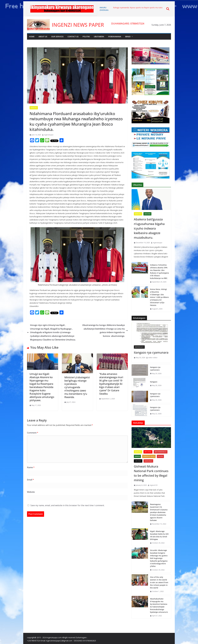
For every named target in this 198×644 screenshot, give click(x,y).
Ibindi (128, 37)
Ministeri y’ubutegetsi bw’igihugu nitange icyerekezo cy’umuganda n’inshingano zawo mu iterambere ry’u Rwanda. (77, 387)
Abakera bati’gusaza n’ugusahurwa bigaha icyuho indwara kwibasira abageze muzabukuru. (149, 228)
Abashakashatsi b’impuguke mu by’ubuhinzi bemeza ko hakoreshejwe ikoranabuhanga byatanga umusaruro (159, 605)
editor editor (153, 358)
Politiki (86, 37)
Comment (33, 433)
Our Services (57, 37)
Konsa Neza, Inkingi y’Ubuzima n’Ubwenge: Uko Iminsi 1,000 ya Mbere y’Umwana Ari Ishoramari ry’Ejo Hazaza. (159, 297)
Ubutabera (99, 37)
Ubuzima (147, 214)
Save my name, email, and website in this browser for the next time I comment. (67, 505)
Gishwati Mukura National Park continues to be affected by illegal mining (151, 473)
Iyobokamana (115, 37)
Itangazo (154, 382)
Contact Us (73, 37)
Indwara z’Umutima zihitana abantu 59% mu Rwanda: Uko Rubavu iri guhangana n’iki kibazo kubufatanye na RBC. (159, 272)
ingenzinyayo (49, 135)
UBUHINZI (138, 461)
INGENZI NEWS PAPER (78, 25)
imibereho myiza (149, 456)
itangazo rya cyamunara (151, 352)
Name (31, 467)
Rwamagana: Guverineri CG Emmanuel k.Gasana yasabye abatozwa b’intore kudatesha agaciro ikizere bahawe (159, 512)
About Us (43, 37)
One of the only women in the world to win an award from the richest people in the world (159, 582)
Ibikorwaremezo (161, 452)
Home (32, 37)
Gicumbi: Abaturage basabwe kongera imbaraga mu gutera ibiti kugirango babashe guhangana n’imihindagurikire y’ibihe (159, 558)
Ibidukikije (148, 452)
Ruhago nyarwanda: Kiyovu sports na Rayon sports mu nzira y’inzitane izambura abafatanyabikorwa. (138, 9)
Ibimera (137, 456)
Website (31, 492)
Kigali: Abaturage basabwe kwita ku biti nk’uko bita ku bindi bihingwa (159, 535)
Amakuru (34, 108)
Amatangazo (139, 347)
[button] (132, 37)
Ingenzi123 (154, 485)
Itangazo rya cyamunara (155, 395)
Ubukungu (148, 461)
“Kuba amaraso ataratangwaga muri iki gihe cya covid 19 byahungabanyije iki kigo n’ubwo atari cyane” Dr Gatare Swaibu (111, 384)
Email (30, 480)
